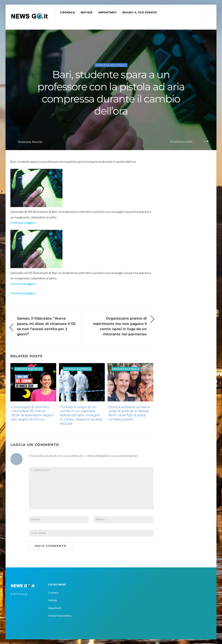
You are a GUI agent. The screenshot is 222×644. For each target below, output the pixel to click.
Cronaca (68, 12)
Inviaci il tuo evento (140, 12)
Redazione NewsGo (30, 142)
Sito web (38, 533)
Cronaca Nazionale (111, 65)
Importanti (107, 12)
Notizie (87, 12)
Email (102, 519)
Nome (37, 519)
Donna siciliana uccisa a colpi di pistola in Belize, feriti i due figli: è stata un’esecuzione (129, 413)
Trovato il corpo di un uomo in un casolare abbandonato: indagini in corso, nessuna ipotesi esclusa (81, 415)
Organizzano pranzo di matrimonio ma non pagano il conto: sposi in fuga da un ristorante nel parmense (120, 326)
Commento (41, 470)
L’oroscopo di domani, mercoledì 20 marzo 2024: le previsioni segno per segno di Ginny (32, 413)
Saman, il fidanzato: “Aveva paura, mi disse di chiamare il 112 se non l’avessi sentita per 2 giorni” (46, 326)
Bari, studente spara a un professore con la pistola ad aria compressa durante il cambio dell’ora (111, 93)
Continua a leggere (23, 223)
